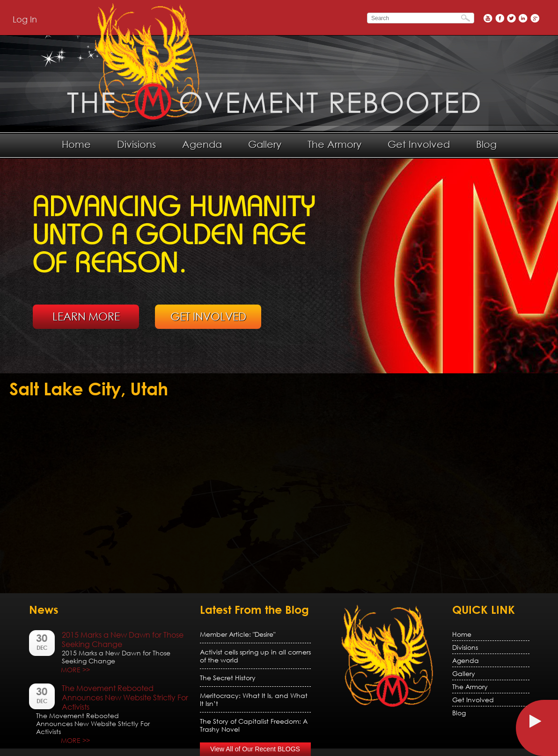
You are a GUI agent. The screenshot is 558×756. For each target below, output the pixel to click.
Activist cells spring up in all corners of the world (255, 656)
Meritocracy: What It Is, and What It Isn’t (254, 699)
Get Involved (419, 144)
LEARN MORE (86, 316)
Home (76, 144)
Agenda (202, 144)
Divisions (136, 144)
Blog (486, 144)
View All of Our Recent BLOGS (255, 749)
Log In (25, 19)
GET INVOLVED (208, 316)
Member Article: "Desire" (238, 634)
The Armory (334, 144)
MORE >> (75, 670)
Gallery (265, 144)
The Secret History (228, 678)
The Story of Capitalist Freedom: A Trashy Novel (254, 725)
